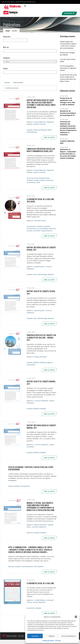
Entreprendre (25, 486)
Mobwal (43, 362)
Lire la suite (49, 137)
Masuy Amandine (41, 357)
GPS (35, 274)
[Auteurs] (30, 72)
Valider (7, 83)
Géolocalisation (28, 566)
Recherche (69, 13)
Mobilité (51, 274)
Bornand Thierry (40, 221)
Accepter (35, 636)
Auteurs (6, 68)
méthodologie (32, 132)
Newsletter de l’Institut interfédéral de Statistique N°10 (68, 113)
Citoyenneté (31, 226)
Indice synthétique (40, 130)
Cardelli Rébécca (40, 600)
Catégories (7, 58)
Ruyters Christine (40, 124)
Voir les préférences (69, 636)
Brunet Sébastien (39, 602)
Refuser (52, 636)
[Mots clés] (30, 51)
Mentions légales (12, 636)
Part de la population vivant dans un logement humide (68, 68)
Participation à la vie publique (37, 228)
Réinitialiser (18, 83)
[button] (76, 617)
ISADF (50, 130)
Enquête (30, 130)
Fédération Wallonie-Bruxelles (26, 2)
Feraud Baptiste (40, 122)
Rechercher (7, 37)
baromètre (31, 608)
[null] (15, 40)
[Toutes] (30, 62)
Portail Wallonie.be (8, 2)
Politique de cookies (48, 640)
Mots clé (6, 47)
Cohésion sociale (33, 180)
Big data (30, 533)
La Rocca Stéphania (41, 401)
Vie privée (58, 640)
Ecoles (10, 486)
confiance (40, 226)
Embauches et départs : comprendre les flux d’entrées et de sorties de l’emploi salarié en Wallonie (68, 154)
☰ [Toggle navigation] (25, 6)
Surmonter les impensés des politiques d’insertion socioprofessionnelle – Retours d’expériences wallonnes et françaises (68, 128)
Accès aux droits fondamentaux (38, 178)
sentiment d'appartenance (43, 231)
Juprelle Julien (39, 267)
